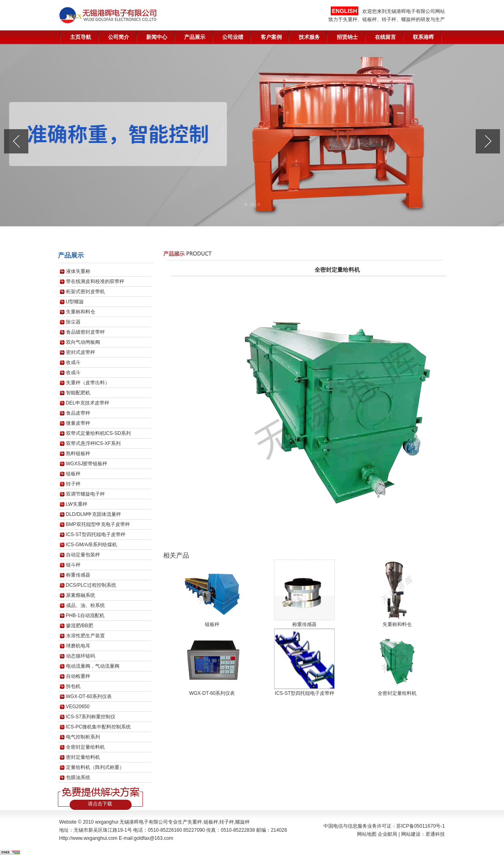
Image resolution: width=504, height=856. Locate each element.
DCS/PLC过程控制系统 (91, 585)
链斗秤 (73, 565)
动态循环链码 (81, 656)
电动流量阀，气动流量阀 (93, 666)
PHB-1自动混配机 (85, 615)
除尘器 (73, 322)
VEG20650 (78, 707)
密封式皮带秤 (81, 352)
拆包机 (73, 686)
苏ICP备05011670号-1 (421, 826)
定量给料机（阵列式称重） (95, 767)
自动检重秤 (78, 676)
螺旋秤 (242, 822)
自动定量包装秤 (83, 555)
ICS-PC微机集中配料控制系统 (99, 727)
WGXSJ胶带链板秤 (87, 464)
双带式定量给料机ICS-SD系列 (99, 433)
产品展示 (195, 37)
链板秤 (73, 474)
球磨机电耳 (78, 646)
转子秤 (73, 484)
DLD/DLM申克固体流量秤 (94, 514)
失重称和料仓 (81, 312)
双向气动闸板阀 (83, 342)
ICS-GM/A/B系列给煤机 (91, 545)
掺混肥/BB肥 (80, 626)
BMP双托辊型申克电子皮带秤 (98, 524)
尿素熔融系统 (81, 595)
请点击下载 (100, 804)
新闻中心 (157, 37)
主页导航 (81, 37)
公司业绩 (233, 37)
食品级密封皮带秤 (85, 332)
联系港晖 (423, 37)
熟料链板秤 (78, 454)
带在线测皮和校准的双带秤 (95, 281)
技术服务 (309, 37)
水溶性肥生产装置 (85, 636)
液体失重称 (78, 271)
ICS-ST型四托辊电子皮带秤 (96, 534)
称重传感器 (78, 575)
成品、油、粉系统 (85, 605)
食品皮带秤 (78, 413)
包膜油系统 (78, 777)
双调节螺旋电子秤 (85, 494)
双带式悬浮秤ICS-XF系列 (93, 443)
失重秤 (195, 822)
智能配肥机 (78, 393)
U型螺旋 (75, 302)
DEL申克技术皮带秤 (88, 403)
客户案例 (271, 37)
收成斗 (73, 362)
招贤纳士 (347, 37)
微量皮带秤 (78, 423)
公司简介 (119, 37)
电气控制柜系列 (83, 737)
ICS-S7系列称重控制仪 (91, 717)
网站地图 (367, 834)
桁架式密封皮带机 (85, 292)
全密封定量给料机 (85, 747)
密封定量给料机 (83, 757)
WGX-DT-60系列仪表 (89, 696)
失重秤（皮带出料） (88, 383)
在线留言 (385, 37)
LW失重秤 (77, 504)
